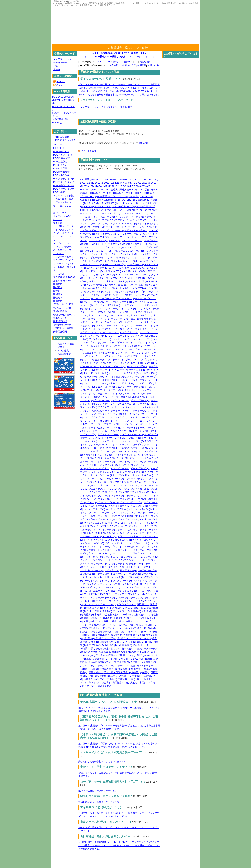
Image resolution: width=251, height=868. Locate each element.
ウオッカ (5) (139, 261)
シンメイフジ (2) (139, 336)
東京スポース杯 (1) (101, 666)
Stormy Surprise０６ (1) (108, 200)
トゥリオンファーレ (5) (96, 431)
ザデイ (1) (85, 322)
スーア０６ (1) (91, 349)
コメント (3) (130, 309)
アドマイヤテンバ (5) (106, 234)
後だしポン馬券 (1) (102, 621)
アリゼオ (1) (115, 241)
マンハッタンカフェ (63, 264)
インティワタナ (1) (115, 258)
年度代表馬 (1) (107, 669)
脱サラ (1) (141, 655)
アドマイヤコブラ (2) (94, 227)
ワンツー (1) (122, 598)
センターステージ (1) (91, 377)
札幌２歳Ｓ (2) (134, 635)
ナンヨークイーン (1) (100, 445)
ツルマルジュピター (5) (98, 411)
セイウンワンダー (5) (138, 366)
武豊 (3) (114, 676)
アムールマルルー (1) (131, 237)
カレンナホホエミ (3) (97, 285)
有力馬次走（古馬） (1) (138, 683)
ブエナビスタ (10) (120, 492)
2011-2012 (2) (96, 183)
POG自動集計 (64, 354)
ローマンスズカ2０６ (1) (135, 587)
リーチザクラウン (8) (104, 564)
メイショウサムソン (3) (92, 543)
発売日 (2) (137, 672)
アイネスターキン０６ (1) (135, 213)
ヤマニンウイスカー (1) (101, 553)
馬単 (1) (148, 669)
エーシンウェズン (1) (91, 264)
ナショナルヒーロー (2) (132, 441)
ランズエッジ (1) (89, 560)
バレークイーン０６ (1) (127, 462)
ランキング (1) (151, 557)
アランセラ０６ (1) (98, 241)
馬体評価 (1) (137, 669)
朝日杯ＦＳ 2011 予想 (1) (134, 659)
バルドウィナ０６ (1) (104, 462)
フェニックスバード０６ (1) (103, 489)
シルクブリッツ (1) (130, 332)
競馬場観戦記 (60, 321)
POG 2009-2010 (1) (140, 186)
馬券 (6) (127, 669)
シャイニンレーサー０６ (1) (136, 326)
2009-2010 (59, 145)
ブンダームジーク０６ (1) (111, 496)
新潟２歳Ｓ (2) (129, 649)
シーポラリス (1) (122, 322)
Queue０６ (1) (88, 200)
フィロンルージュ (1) (141, 482)
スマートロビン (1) (140, 363)
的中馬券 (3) (123, 662)
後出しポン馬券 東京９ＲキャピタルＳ (99, 802)
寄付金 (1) (147, 611)
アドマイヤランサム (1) (130, 234)
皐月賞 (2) (147, 635)
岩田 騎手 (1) (135, 611)
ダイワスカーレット (90, 107)
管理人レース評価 (62, 308)
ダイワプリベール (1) (124, 394)
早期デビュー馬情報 (63, 328)
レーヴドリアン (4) (93, 581)
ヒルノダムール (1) (121, 468)
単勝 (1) (90, 659)
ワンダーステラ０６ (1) (103, 598)
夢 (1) (134, 679)
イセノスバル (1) (128, 254)
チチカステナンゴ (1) (109, 407)
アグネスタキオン (62, 202)
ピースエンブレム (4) (102, 475)
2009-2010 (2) (127, 179)
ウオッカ (58, 209)
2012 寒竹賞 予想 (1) (125, 183)
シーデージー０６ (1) (102, 322)
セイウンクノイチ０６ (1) (113, 366)
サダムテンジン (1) (98, 315)
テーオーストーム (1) (122, 411)
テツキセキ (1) (105, 414)
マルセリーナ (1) (106, 530)
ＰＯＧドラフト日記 (63, 196)
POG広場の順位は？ (65, 140)
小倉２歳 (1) (111, 645)
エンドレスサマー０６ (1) (128, 275)
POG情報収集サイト (64, 172)
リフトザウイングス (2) (92, 570)
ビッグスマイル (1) (110, 472)
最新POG (128, 62)
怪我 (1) (129, 608)
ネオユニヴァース (62, 250)
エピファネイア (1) (113, 271)
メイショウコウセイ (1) (144, 540)
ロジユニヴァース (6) (100, 591)
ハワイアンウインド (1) (125, 455)
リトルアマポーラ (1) (148, 567)
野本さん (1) (95, 683)
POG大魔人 (63, 351)
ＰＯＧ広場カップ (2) (125, 207)
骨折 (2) (110, 632)
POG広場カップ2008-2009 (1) (127, 193)
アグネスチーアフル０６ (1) (103, 220)
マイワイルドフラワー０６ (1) (139, 523)
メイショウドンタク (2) (117, 543)
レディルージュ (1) (107, 584)
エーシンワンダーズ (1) (114, 264)
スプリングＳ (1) (132, 360)
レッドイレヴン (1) (142, 581)
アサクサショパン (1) (128, 220)
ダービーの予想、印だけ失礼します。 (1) (121, 390)
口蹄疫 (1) (85, 632)
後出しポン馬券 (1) (146, 628)
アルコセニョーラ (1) (132, 241)
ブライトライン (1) (140, 492)
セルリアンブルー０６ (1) (97, 373)
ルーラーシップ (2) (147, 570)
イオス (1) (139, 251)
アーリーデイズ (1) (145, 210)
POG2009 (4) (87, 190)
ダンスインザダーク (63, 247)
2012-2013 (59, 148)
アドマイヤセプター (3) (136, 230)
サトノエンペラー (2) (142, 315)
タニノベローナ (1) (105, 387)
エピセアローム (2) (93, 271)
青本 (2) (116, 652)
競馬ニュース (60, 318)
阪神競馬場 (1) (103, 635)
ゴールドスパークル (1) (103, 312)
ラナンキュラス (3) (113, 557)
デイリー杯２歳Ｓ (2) (102, 421)
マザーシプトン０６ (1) (105, 526)
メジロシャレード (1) (140, 543)
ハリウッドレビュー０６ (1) (98, 455)
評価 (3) (93, 676)
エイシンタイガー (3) (97, 268)
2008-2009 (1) (112, 179)
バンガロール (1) (148, 462)
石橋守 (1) (126, 652)
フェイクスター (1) (130, 485)
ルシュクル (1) (88, 574)
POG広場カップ (61, 158)
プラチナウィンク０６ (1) (138, 496)
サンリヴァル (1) (148, 319)
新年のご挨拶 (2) (92, 652)
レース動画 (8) (132, 577)
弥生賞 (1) (107, 683)
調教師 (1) (103, 662)
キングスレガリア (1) (115, 292)
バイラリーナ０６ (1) (104, 458)
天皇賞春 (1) (147, 662)
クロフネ (58, 219)
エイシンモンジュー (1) (121, 268)
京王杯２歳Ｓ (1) (114, 615)
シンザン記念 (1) (100, 336)
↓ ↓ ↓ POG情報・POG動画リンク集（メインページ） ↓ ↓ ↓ (119, 57)
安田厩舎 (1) (143, 604)
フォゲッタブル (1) (140, 489)
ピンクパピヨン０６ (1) (112, 479)
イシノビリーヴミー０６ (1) (105, 254)
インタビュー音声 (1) (94, 258)
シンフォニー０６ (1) (119, 336)
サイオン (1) (122, 312)
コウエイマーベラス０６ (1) (107, 305)
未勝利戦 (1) (124, 679)
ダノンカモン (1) (122, 400)
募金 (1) (136, 676)
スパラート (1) (115, 360)
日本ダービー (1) (148, 666)
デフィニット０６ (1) (144, 421)
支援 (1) (95, 642)
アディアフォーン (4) (102, 224)
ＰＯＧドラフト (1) (104, 207)
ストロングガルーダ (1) (96, 360)
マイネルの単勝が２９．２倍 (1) (134, 516)
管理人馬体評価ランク (64, 315)
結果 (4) (88, 621)
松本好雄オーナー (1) (144, 645)
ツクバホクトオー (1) (131, 407)
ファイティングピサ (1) (136, 479)
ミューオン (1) (110, 536)
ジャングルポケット (63, 230)
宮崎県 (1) (100, 615)
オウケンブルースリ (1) (115, 278)
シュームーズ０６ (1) (119, 329)
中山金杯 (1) (114, 659)
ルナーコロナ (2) (104, 574)
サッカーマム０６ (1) (119, 315)
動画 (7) (135, 666)
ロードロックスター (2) (110, 587)
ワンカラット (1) (136, 594)
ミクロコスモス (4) (125, 530)
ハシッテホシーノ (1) (126, 451)
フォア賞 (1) (124, 489)
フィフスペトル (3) (120, 482)
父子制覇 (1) (104, 676)
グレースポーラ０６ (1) (103, 298)
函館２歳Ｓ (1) (96, 672)
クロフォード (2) (100, 295)
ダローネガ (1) (143, 404)
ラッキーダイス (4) (93, 557)
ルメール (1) (119, 574)
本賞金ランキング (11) (95, 679)
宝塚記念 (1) (147, 676)
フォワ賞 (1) (104, 492)
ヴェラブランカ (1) (127, 604)
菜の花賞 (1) (121, 632)
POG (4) (125, 186)
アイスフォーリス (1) (111, 213)
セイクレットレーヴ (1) (107, 370)
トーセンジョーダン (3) (131, 424)
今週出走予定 (129, 65)
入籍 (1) (95, 669)
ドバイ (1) (96, 438)
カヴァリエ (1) (116, 285)
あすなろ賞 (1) (112, 210)
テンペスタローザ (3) (124, 414)
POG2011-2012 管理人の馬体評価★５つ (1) (117, 190)
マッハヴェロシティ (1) (130, 526)
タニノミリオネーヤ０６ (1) (130, 387)
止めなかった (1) (108, 642)
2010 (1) (139, 179)
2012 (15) (109, 183)
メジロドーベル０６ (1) (130, 547)
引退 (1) (99, 608)
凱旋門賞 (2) (140, 608)
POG (100, 62)
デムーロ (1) (97, 424)
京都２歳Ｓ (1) (141, 615)
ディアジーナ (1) (136, 417)
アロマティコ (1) (117, 244)
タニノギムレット (62, 243)
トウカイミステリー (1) (120, 431)
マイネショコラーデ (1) (105, 516)
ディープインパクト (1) (96, 417)
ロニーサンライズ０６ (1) (124, 591)
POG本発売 (59, 192)
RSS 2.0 (61, 82)
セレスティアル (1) (149, 373)
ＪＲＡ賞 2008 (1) (109, 203)
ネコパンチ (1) (107, 448)
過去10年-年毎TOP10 (64, 281)
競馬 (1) (88, 618)
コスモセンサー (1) (132, 305)
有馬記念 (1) (119, 683)
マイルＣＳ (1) (115, 523)
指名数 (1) (89, 638)
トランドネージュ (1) (133, 434)
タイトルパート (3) (125, 380)
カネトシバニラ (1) (138, 281)
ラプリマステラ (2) (133, 557)
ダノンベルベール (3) (124, 404)
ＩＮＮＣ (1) (93, 203)
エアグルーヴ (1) (135, 264)
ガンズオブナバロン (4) (136, 285)
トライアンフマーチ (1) (110, 434)
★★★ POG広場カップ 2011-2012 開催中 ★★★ (119, 53)
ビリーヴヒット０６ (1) (132, 472)
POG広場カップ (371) (100, 193)
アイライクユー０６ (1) (103, 217)
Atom (59, 85)
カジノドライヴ (61, 213)
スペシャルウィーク (63, 233)
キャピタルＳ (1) (124, 288)
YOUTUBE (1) (128, 200)
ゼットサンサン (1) (134, 377)
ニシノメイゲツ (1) (121, 445)
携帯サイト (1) (134, 618)
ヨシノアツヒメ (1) (123, 553)
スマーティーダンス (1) (118, 363)
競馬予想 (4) (109, 618)
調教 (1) (151, 659)
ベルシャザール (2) (98, 506)
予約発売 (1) (91, 686)
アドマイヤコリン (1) (117, 227)
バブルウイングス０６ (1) (142, 458)
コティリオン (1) (92, 309)
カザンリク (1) (96, 281)
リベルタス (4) (112, 570)
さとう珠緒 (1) (128, 210)
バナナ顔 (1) (122, 458)
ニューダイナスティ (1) (143, 445)
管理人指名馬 (60, 311)
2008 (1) (100, 179)
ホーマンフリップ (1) (94, 509)
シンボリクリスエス (63, 226)
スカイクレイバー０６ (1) (131, 353)
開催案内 (58, 284)
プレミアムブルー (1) (108, 502)
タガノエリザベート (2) (122, 383)
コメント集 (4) (144, 309)
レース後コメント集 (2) (112, 577)
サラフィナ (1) (118, 319)
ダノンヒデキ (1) (104, 404)
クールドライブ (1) (136, 292)
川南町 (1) (145, 652)
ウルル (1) (151, 261)
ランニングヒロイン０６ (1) (112, 560)
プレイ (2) (92, 502)
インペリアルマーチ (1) (98, 261)
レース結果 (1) (134, 574)
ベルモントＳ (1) (139, 506)
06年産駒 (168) (88, 179)
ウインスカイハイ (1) (122, 261)
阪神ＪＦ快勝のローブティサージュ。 (98, 791)
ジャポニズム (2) (137, 343)
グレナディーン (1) (125, 298)
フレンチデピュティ (63, 257)
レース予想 (59, 274)
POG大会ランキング (64, 175)
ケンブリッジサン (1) (94, 302)
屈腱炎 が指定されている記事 (131, 48)
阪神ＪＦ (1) (134, 632)
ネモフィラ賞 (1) (139, 448)
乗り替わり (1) (98, 649)
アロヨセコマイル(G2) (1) (139, 244)
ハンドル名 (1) (144, 455)
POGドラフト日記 (62, 155)
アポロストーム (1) (110, 237)
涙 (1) (109, 686)
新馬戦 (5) (106, 652)
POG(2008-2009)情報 (63, 97)
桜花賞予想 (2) (118, 635)
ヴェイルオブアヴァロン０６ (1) (100, 604)
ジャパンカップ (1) (143, 339)
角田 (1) (90, 611)
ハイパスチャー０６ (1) (103, 451)
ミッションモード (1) (142, 533)
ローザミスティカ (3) (128, 584)
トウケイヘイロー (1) (143, 431)
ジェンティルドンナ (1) (101, 339)
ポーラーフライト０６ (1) (113, 513)
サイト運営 (59, 223)
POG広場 (107, 48)
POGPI (60, 347)
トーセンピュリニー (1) (101, 428)
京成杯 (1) (128, 615)
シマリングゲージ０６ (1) (109, 326)
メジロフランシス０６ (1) (100, 550)
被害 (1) (146, 672)
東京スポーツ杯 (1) (121, 666)
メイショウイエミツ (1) (120, 540)
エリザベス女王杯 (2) (134, 271)
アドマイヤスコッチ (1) (112, 230)
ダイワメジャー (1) (145, 394)
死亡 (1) (121, 642)
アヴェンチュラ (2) (95, 251)
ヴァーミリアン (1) (138, 598)
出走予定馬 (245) (95, 645)
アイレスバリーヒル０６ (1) (130, 217)
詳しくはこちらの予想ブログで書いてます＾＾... (103, 762)
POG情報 (113, 62)
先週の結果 (153, 65)
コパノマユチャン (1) (112, 309)
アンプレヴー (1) (133, 247)
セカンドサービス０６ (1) (133, 370)
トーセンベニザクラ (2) (125, 428)
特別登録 (142, 65)
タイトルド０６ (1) (105, 380)
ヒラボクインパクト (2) (98, 468)
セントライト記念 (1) (113, 377)
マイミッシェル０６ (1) (96, 523)
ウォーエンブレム (62, 206)
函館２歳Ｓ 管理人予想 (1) (117, 672)
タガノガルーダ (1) (144, 383)
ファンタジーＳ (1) (100, 482)
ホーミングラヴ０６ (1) (118, 509)
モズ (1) (84, 553)
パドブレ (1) (133, 465)
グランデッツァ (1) (118, 295)
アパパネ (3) (148, 234)
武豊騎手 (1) (125, 676)
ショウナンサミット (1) (143, 329)
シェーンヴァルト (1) (142, 322)
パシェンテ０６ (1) (90, 465)
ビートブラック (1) (140, 468)
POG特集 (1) (135, 196)
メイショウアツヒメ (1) (96, 540)
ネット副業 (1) (123, 448)
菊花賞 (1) (89, 615)
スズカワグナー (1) (98, 356)
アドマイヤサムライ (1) (140, 227)
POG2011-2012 (61, 151)
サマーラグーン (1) (101, 319)
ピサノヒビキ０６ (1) (144, 475)
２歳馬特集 (145, 62)
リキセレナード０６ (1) (96, 567)
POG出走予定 (60, 162)
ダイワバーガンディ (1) (101, 394)
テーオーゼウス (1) (143, 411)
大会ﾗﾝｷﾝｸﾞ (115, 65)
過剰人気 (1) (119, 608)
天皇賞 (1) (136, 662)
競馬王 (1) (97, 618)
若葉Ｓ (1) (142, 642)
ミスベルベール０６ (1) (118, 533)
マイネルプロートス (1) (127, 519)
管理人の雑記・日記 (63, 304)
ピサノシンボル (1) (123, 475)
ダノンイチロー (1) (103, 400)
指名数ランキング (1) (105, 638)
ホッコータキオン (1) (141, 509)
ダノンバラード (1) (140, 400)
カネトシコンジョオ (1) (116, 281)
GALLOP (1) (105, 186)
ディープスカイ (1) (118, 417)
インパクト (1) (133, 258)
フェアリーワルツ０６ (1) (106, 485)
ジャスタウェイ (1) (123, 339)
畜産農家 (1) (101, 659)
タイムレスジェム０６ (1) (97, 383)
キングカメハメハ (62, 216)
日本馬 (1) (85, 669)
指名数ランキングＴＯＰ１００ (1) (134, 638)
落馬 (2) (102, 686)
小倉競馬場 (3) (125, 645)
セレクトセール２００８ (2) (125, 373)
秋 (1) (150, 642)
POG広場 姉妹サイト (65, 137)
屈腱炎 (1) (121, 618)
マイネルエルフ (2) (105, 519)
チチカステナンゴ (110, 107)
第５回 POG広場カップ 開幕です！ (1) (115, 655)
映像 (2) (108, 608)
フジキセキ (59, 253)
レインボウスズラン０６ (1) (118, 581)
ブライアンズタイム (63, 260)
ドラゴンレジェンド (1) (129, 438)
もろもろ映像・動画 (63, 199)
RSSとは (144, 143)
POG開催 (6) (146, 190)
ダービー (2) (93, 390)
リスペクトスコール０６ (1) (122, 567)
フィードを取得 (89, 151)
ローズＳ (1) (146, 584)
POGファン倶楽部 (66, 344)
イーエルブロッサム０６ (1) (119, 251)
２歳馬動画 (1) (143, 200)
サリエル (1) (132, 319)
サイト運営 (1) (136, 312)
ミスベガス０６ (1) (96, 533)
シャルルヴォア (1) (98, 329)
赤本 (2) (135, 652)
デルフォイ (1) (111, 424)
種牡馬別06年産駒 (62, 325)
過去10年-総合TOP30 (64, 277)
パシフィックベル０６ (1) (113, 465)
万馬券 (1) (112, 679)
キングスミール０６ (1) (92, 292)
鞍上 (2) (90, 608)
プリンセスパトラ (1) (109, 499)
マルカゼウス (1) (89, 530)
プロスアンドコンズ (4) (131, 502)
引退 (122, 107)
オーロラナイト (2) (93, 278)
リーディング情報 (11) (127, 564)
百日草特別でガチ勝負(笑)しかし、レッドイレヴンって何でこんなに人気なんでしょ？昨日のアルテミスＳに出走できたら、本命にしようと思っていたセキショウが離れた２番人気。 (119, 846)
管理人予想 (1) (120, 611)
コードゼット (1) (141, 302)
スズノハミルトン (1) (119, 356)
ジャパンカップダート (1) (115, 343)
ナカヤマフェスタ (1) (109, 441)
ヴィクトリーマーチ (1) (107, 601)
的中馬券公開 (60, 332)
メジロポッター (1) (123, 550)
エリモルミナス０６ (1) (103, 275)
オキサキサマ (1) (136, 278)
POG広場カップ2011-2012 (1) (113, 196)
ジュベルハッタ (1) (127, 346)
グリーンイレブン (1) (139, 295)
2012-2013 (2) (143, 183)
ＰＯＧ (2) (89, 207)
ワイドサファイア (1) (117, 594)
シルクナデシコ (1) (110, 332)
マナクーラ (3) (149, 526)
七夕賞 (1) (131, 642)
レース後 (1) (148, 574)
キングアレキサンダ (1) (145, 288)
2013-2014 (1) (91, 186)
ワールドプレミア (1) (94, 594)
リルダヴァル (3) (128, 570)
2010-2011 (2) (151, 179)
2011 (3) (84, 183)
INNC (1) (116, 186)
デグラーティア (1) (123, 421)
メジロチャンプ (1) (107, 547)
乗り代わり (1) (114, 649)
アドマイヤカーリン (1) (125, 224)
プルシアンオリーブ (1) (132, 499)
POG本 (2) (148, 196)
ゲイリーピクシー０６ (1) (119, 302)
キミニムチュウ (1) (105, 288)
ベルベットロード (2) (119, 506)
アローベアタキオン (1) (96, 244)
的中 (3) (113, 662)
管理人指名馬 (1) (104, 611)
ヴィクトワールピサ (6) (132, 601)
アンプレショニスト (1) (112, 247)
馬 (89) (118, 669)
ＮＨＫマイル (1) (127, 203)
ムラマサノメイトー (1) (130, 536)
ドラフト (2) (148, 438)
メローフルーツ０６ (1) (145, 550)
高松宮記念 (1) (98, 632)
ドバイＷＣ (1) (109, 438)
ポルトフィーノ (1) (136, 513)
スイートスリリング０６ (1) (113, 349)
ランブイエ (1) (134, 560)
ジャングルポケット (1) (105, 346)
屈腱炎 (129, 107)
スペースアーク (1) (96, 363)
